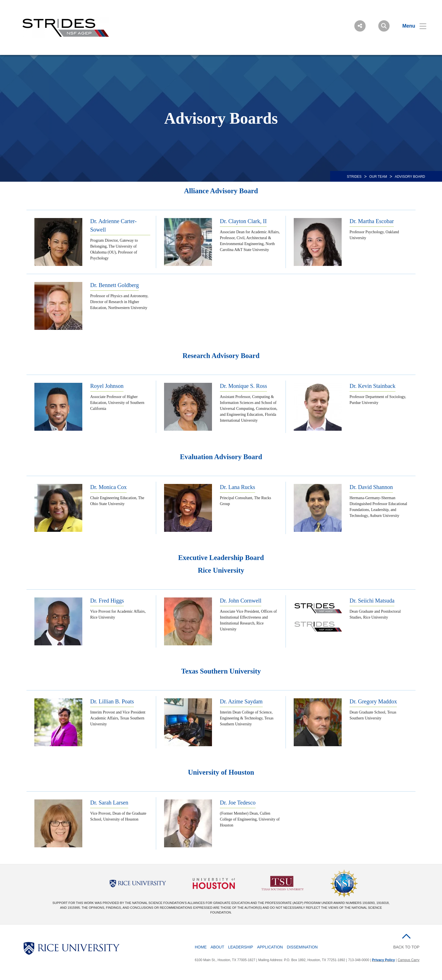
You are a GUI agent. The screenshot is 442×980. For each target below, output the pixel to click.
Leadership (241, 947)
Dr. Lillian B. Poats (112, 701)
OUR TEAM (378, 177)
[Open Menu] (411, 26)
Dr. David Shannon (371, 487)
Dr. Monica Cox (108, 487)
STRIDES (354, 177)
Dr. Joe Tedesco (238, 803)
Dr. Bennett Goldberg (114, 285)
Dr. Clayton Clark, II (243, 221)
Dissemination (302, 947)
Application (270, 947)
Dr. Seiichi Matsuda (372, 601)
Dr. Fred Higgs (107, 601)
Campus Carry (409, 960)
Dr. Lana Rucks (237, 487)
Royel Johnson (107, 386)
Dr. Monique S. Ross (243, 386)
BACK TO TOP (406, 947)
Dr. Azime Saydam (241, 701)
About (217, 947)
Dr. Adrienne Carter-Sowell (113, 225)
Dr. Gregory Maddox (373, 701)
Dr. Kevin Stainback (373, 386)
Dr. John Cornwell (241, 601)
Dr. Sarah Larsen (109, 803)
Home (201, 947)
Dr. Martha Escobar (372, 221)
